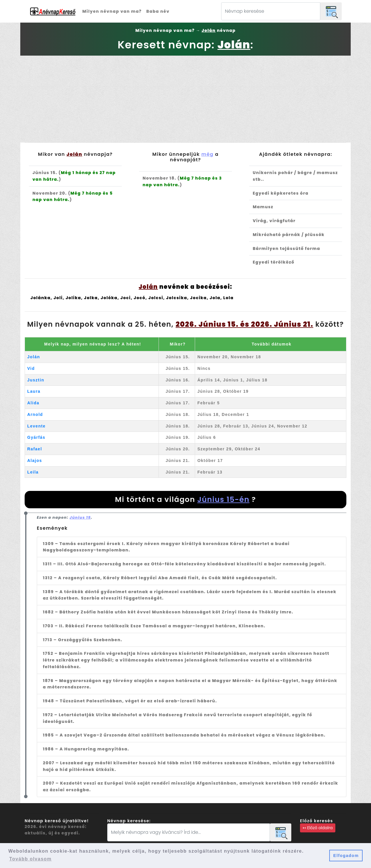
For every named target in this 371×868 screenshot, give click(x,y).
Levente (36, 426)
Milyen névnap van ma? (112, 11)
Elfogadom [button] (346, 856)
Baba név (158, 11)
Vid (31, 368)
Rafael (35, 449)
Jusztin (36, 380)
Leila (33, 472)
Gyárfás (36, 437)
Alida (33, 403)
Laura (34, 391)
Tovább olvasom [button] (30, 859)
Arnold (35, 414)
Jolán (34, 357)
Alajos (35, 461)
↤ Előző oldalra (318, 828)
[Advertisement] (185, 99)
